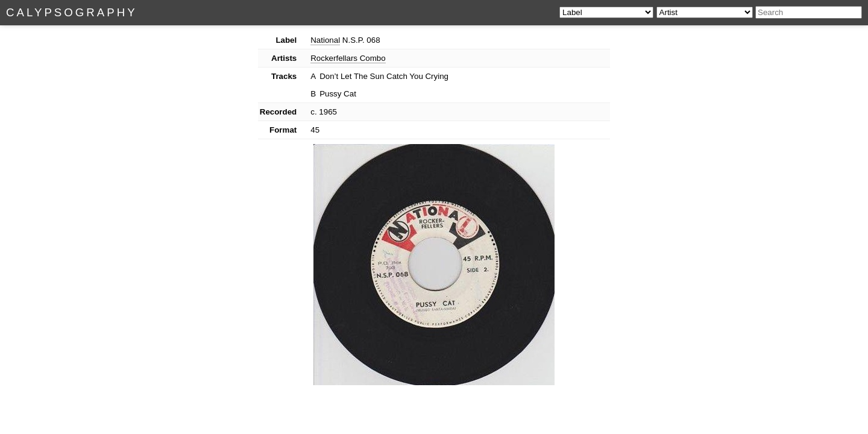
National (325, 40)
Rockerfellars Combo (348, 58)
